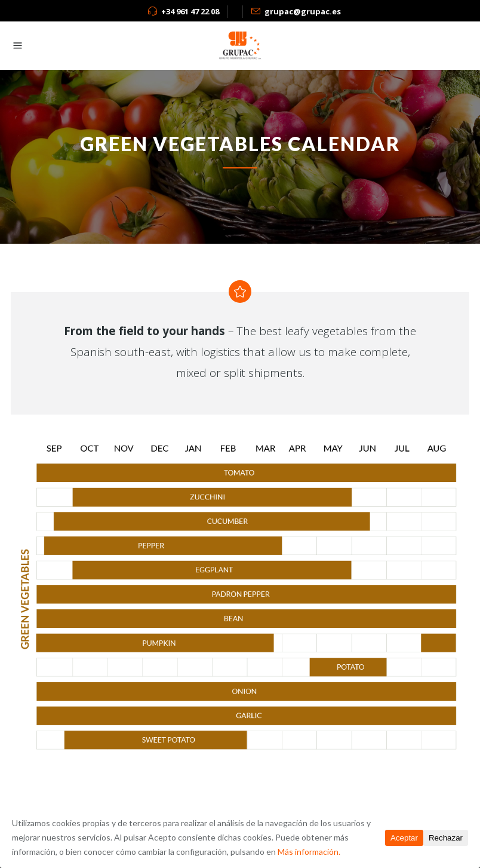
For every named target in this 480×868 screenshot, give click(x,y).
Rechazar (446, 838)
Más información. (309, 852)
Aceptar (404, 838)
